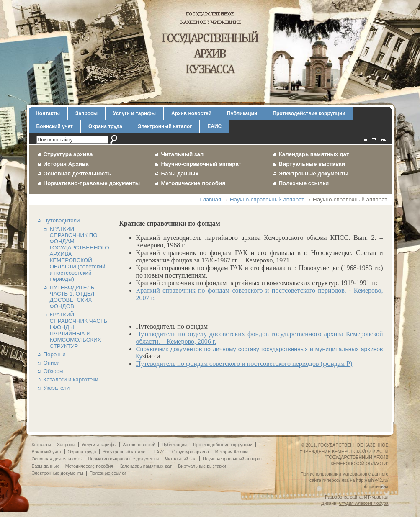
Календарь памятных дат (314, 154)
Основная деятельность (77, 174)
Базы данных (180, 174)
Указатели (57, 388)
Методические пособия (193, 183)
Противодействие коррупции (309, 113)
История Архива (66, 164)
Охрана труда (105, 126)
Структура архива (68, 154)
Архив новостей (191, 113)
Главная (210, 199)
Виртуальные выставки (312, 164)
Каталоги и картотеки (71, 379)
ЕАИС (214, 126)
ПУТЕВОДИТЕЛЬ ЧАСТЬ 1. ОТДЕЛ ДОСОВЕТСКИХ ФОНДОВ (72, 297)
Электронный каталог (165, 126)
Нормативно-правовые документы (92, 183)
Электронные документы (314, 174)
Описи (52, 363)
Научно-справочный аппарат (201, 164)
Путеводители (62, 220)
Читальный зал (183, 154)
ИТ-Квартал (376, 497)
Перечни (55, 354)
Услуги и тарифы (134, 113)
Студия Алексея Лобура (363, 503)
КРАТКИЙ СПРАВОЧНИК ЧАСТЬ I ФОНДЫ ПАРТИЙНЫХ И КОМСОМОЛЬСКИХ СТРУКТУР (79, 330)
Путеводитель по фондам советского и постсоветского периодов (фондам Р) (244, 364)
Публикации (242, 113)
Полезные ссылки (304, 183)
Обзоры (54, 371)
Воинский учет (55, 126)
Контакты (48, 113)
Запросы (86, 113)
